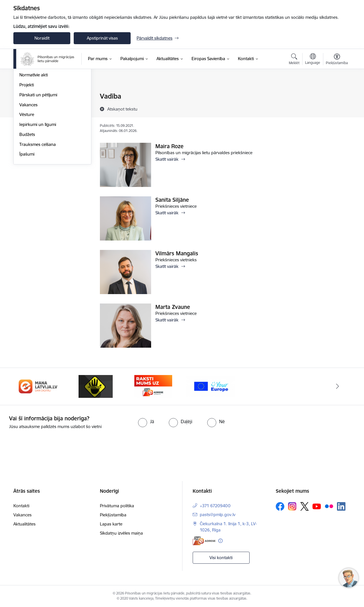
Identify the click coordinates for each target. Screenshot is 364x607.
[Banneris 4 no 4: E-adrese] (153, 386)
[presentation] (48, 446)
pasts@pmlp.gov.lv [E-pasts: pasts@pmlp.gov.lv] (218, 515)
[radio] (146, 421)
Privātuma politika (117, 506)
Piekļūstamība (113, 515)
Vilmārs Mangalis (177, 253)
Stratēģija (28, 126)
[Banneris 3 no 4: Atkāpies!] (96, 386)
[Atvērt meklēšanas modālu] (294, 60)
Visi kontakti (221, 558)
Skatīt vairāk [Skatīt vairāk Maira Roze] (167, 159)
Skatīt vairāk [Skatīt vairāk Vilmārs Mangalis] (167, 266)
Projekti (27, 146)
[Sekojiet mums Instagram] (292, 506)
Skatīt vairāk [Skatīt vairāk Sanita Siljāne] (167, 213)
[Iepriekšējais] (26, 386)
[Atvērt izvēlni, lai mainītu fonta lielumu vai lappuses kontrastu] (337, 60)
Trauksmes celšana (38, 206)
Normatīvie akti (34, 136)
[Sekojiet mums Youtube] (317, 506)
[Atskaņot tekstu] (122, 109)
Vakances (28, 166)
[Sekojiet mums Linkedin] (341, 506)
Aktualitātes (24, 524)
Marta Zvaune (173, 307)
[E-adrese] (204, 541)
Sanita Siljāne (172, 200)
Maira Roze (169, 146)
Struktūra (28, 106)
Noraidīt (42, 38)
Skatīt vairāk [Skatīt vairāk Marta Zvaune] (167, 320)
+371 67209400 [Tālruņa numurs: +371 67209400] (215, 506)
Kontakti (21, 506)
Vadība (26, 97)
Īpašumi (27, 216)
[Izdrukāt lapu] (337, 94)
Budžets (27, 196)
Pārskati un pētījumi (38, 156)
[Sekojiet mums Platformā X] (305, 506)
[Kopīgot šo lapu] (337, 108)
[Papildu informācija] (220, 541)
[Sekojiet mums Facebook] (280, 506)
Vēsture (27, 176)
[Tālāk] (338, 386)
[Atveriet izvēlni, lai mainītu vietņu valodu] (313, 60)
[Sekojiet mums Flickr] (329, 506)
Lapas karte (111, 524)
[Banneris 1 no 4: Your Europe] (211, 386)
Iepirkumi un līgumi (38, 186)
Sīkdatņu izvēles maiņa (121, 533)
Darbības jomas (34, 116)
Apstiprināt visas (102, 38)
